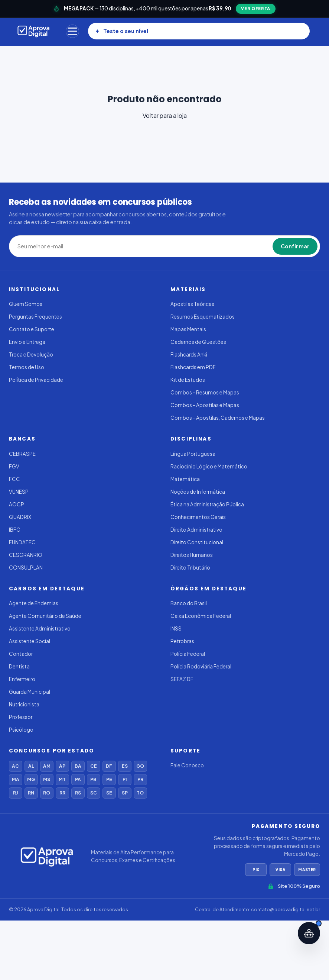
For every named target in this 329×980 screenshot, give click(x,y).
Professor (21, 717)
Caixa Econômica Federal (201, 616)
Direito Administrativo (196, 530)
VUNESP (19, 492)
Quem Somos (26, 304)
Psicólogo (21, 730)
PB (93, 779)
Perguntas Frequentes (35, 317)
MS (47, 779)
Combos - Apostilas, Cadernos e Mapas (218, 418)
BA (78, 766)
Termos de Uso (27, 367)
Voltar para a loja (165, 115)
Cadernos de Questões (198, 342)
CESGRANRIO (26, 555)
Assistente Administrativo (40, 628)
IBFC (15, 530)
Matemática (185, 479)
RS (78, 793)
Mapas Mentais (188, 329)
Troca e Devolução (31, 354)
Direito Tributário (190, 568)
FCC (14, 479)
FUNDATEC (22, 542)
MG (31, 779)
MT (62, 779)
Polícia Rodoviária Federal (201, 666)
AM (47, 766)
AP (62, 766)
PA (78, 779)
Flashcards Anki (189, 354)
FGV (14, 466)
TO (140, 793)
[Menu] (72, 31)
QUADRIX (20, 517)
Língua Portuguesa (193, 454)
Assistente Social (30, 641)
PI (125, 779)
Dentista (19, 666)
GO (140, 766)
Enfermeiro (22, 679)
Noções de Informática (198, 492)
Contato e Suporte (32, 329)
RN (31, 793)
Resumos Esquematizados (203, 317)
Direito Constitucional (197, 542)
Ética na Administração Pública (207, 504)
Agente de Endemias (34, 603)
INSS (176, 628)
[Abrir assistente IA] (309, 933)
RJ (15, 793)
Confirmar (295, 246)
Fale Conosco (187, 765)
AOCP (17, 504)
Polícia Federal (188, 654)
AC (15, 766)
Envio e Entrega (27, 342)
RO (47, 793)
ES (125, 766)
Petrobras (182, 641)
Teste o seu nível (122, 31)
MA (16, 779)
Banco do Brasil (189, 603)
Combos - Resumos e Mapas (205, 392)
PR (140, 779)
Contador (21, 654)
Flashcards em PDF (193, 367)
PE (109, 779)
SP (125, 793)
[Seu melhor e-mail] (94, 246)
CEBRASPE (22, 454)
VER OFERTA (256, 8)
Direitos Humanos (192, 555)
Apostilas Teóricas (192, 304)
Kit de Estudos (188, 380)
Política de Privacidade (36, 380)
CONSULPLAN (26, 568)
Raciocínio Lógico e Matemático (209, 466)
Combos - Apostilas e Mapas (205, 405)
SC (94, 793)
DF (109, 766)
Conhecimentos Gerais (198, 517)
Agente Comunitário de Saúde (45, 616)
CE (94, 766)
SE (109, 793)
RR (62, 793)
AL (31, 766)
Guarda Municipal (30, 692)
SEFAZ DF (182, 679)
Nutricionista (24, 704)
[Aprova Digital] (34, 31)
